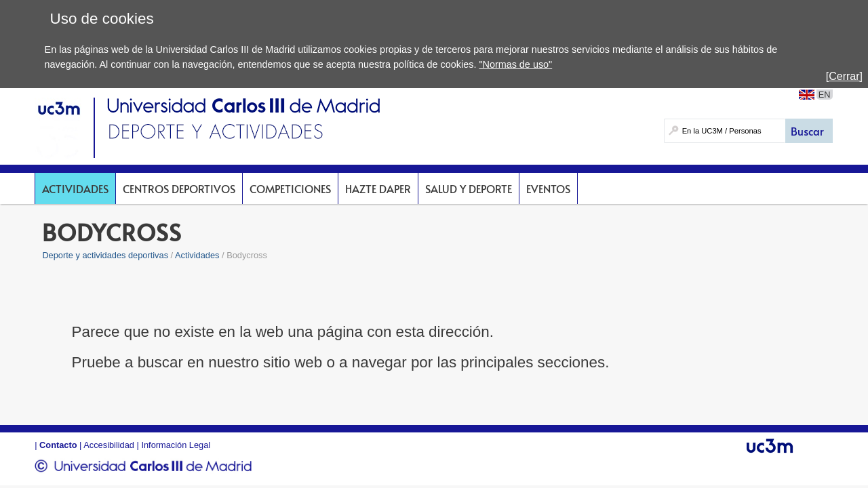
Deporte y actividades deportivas (105, 255)
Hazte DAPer (378, 188)
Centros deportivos (179, 188)
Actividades (75, 188)
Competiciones (290, 188)
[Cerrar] (844, 76)
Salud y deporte (469, 188)
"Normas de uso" (515, 64)
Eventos (548, 188)
